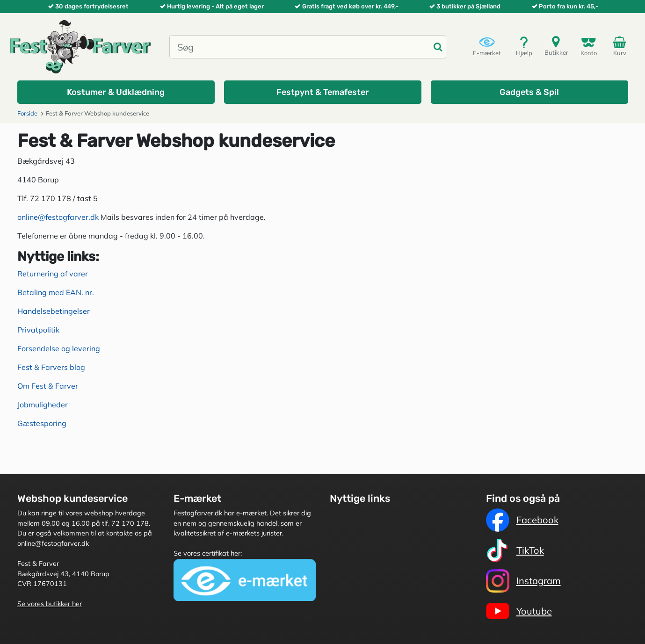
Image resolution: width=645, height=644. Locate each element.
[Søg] (300, 47)
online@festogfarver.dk (58, 217)
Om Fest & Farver (48, 386)
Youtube (519, 611)
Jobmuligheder (43, 405)
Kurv (621, 46)
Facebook (522, 520)
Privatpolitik (38, 330)
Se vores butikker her (50, 604)
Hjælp (524, 46)
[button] (116, 92)
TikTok (515, 550)
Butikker (556, 46)
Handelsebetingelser (54, 311)
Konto (589, 46)
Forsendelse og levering (59, 348)
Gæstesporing (42, 423)
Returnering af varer (53, 274)
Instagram (523, 581)
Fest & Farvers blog (51, 367)
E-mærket (487, 46)
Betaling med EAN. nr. (56, 292)
